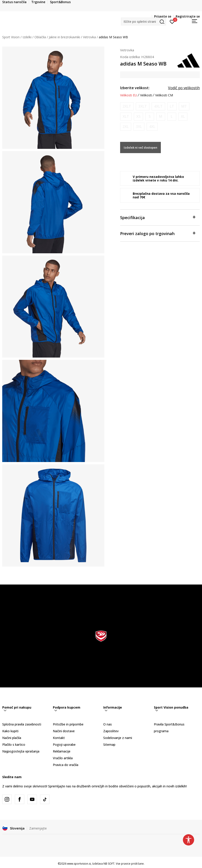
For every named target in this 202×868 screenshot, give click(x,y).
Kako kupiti (10, 731)
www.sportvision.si (79, 864)
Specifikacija (158, 217)
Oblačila (40, 37)
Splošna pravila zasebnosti (22, 724)
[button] (144, 22)
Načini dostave (64, 731)
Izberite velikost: (135, 88)
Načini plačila (12, 738)
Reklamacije (62, 751)
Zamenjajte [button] (38, 828)
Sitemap (109, 744)
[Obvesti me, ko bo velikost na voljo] (127, 106)
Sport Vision (11, 37)
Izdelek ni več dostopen (140, 147)
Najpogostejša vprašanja (21, 751)
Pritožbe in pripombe (68, 724)
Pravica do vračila (66, 765)
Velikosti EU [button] (129, 95)
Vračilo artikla (63, 758)
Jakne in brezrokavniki (64, 37)
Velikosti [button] (146, 95)
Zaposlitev (111, 731)
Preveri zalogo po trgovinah (158, 233)
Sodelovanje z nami (118, 738)
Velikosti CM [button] (164, 95)
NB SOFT (109, 864)
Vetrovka (89, 37)
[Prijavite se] (172, 21)
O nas (108, 724)
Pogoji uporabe (64, 744)
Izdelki (27, 37)
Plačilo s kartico (14, 744)
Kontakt (59, 738)
